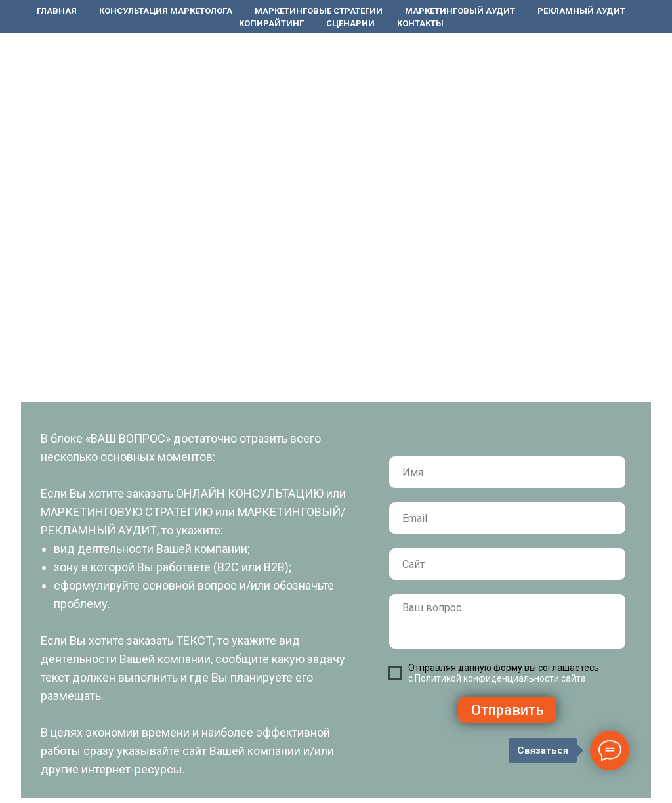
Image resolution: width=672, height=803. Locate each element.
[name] (507, 472)
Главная (57, 11)
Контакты (420, 23)
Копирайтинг (271, 23)
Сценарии (350, 23)
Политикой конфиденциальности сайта (500, 678)
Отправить (508, 710)
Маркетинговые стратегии (319, 11)
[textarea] (507, 621)
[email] (507, 518)
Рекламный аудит (581, 11)
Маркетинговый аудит (460, 11)
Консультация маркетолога (166, 11)
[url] (507, 564)
